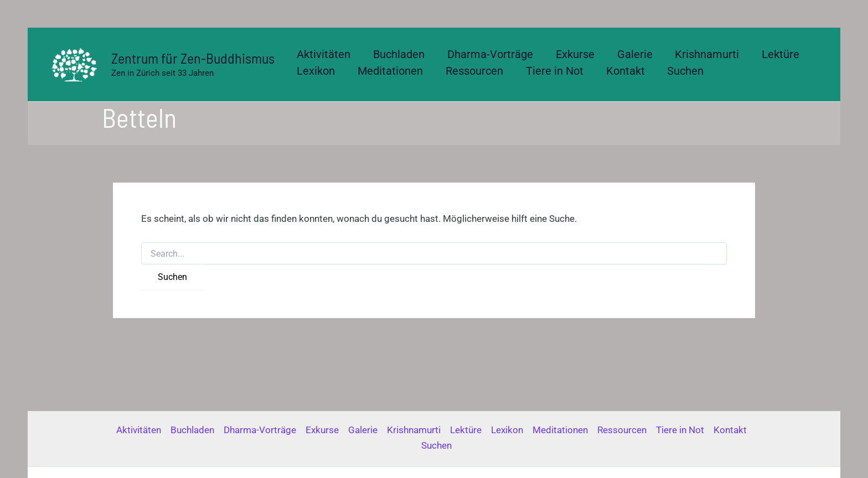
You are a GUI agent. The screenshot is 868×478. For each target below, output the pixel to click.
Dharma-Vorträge (260, 430)
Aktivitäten (139, 430)
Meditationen (560, 430)
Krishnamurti (414, 430)
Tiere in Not (680, 430)
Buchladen (192, 430)
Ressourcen (622, 430)
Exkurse (322, 430)
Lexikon (507, 430)
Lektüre (466, 430)
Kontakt (730, 430)
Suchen (436, 445)
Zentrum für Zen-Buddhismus (193, 58)
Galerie (363, 430)
